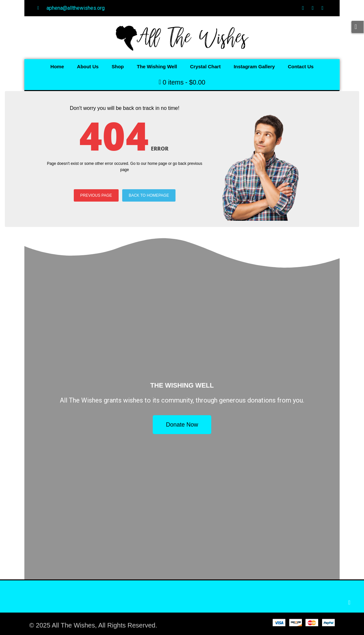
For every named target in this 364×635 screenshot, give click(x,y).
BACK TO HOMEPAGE (149, 195)
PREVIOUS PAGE (96, 195)
